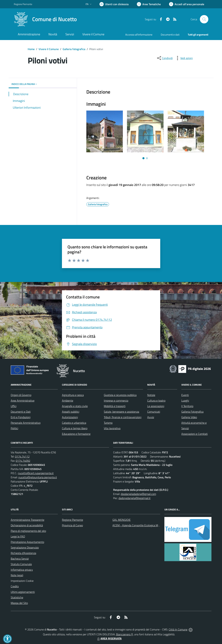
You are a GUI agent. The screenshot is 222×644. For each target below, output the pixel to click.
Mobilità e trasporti (115, 406)
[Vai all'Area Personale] (187, 4)
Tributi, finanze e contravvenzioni (123, 417)
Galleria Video (189, 417)
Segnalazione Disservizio (25, 547)
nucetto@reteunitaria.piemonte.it (38, 477)
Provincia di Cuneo (72, 525)
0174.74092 (23, 461)
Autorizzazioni (70, 417)
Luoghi (185, 401)
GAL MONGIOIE (122, 520)
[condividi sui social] (165, 58)
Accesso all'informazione (139, 35)
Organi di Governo (21, 395)
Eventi (185, 395)
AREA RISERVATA (109, 638)
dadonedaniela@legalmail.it (135, 498)
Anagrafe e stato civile (75, 406)
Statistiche (17, 597)
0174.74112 (22, 456)
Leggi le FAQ (18, 536)
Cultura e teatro (156, 401)
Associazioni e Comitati (194, 434)
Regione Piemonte (73, 520)
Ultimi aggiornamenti (23, 592)
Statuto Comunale (21, 564)
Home (31, 49)
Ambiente (68, 401)
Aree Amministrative (23, 401)
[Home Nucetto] (45, 19)
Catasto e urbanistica (74, 423)
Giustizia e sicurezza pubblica (120, 395)
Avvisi (151, 417)
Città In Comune (178, 629)
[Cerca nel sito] (204, 19)
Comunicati (154, 412)
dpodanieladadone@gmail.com (138, 494)
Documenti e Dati (21, 412)
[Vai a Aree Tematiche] (149, 4)
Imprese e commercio (116, 401)
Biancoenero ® (124, 634)
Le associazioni (156, 406)
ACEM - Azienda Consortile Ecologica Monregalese (142, 525)
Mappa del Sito (19, 603)
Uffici (14, 406)
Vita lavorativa (112, 428)
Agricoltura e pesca (73, 395)
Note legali (17, 575)
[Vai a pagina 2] (147, 158)
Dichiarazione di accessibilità (27, 525)
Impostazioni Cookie (22, 581)
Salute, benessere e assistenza (121, 412)
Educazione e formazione (76, 434)
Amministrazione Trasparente (28, 520)
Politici (14, 428)
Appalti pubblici (71, 412)
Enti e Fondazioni (21, 417)
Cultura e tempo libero (75, 428)
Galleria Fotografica (192, 412)
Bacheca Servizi (20, 559)
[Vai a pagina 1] (143, 158)
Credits (15, 586)
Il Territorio (187, 406)
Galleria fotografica (74, 49)
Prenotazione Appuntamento (27, 542)
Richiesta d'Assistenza (23, 553)
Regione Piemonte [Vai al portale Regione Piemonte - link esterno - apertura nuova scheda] (23, 4)
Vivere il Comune (49, 49)
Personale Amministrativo (26, 423)
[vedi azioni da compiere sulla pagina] (184, 58)
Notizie (151, 395)
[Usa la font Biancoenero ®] (114, 4)
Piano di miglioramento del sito (28, 531)
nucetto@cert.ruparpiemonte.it (36, 473)
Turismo (108, 423)
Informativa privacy (22, 570)
